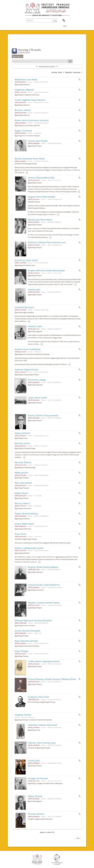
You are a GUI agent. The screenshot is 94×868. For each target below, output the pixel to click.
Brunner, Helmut (23, 110)
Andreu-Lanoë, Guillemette (28, 349)
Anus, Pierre (21, 534)
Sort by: (54, 72)
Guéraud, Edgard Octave (26, 370)
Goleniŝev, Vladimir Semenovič (43, 725)
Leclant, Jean (34, 761)
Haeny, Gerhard (22, 433)
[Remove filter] (22, 56)
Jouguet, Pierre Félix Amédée (41, 197)
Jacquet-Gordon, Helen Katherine (44, 585)
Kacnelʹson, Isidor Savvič (26, 260)
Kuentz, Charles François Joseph (43, 415)
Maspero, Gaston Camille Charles (44, 603)
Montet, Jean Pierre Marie (40, 220)
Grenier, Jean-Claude (38, 141)
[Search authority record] (40, 61)
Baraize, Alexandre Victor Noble (30, 159)
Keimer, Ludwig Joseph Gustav (29, 548)
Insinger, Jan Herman (38, 778)
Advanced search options (47, 66)
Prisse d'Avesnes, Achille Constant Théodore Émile (52, 679)
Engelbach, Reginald (24, 90)
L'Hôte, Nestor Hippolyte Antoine (44, 661)
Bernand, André (22, 443)
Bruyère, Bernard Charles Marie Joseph (46, 270)
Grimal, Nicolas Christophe (27, 631)
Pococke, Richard (36, 814)
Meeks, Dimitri (22, 493)
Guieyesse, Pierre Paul (39, 697)
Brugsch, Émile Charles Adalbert (43, 567)
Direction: (69, 72)
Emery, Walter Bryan (24, 524)
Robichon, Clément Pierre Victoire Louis (47, 242)
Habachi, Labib (35, 326)
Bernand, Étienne (23, 462)
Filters (18, 43)
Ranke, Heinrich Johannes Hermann (32, 120)
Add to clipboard (80, 80)
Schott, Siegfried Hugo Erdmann (30, 100)
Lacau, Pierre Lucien (37, 398)
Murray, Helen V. (23, 503)
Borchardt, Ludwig (37, 380)
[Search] (70, 61)
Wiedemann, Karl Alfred (26, 80)
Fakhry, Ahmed (35, 796)
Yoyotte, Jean (34, 290)
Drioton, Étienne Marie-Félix (41, 178)
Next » (78, 838)
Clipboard (64, 20)
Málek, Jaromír (22, 473)
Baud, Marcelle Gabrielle (26, 641)
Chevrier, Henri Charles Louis (42, 743)
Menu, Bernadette (23, 483)
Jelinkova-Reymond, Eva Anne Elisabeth (33, 620)
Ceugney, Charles (23, 715)
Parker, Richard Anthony (26, 514)
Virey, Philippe (21, 651)
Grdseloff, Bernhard (24, 307)
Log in (65, 26)
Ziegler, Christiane (23, 131)
